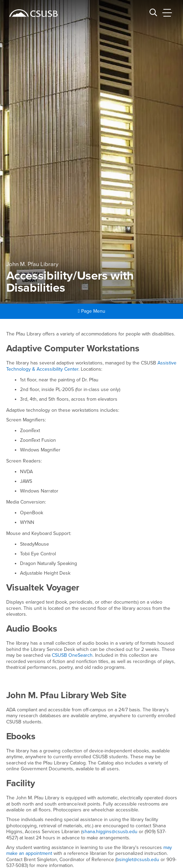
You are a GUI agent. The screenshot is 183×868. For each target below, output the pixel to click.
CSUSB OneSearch (72, 655)
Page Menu (91, 311)
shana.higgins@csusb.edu (110, 832)
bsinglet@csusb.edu (138, 860)
